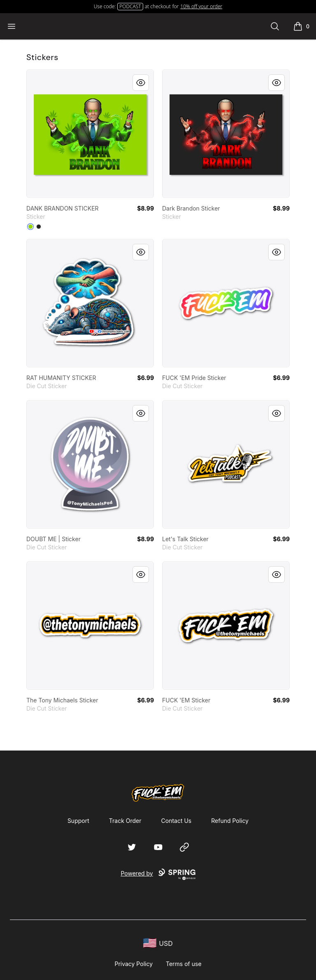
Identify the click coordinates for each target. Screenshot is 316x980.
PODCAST (130, 6)
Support (78, 821)
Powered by (158, 874)
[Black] (39, 227)
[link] (90, 134)
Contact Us (177, 821)
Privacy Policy (134, 964)
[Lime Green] (30, 227)
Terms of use (184, 964)
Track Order (125, 821)
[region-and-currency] (158, 943)
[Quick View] (141, 83)
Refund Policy (230, 821)
